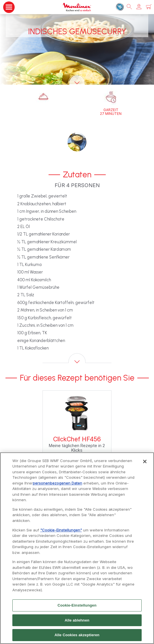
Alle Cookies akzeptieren (77, 638)
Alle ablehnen (77, 623)
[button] (139, 7)
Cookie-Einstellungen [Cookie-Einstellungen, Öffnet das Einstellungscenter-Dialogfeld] (77, 608)
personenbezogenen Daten (57, 486)
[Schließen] (145, 464)
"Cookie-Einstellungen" (61, 533)
